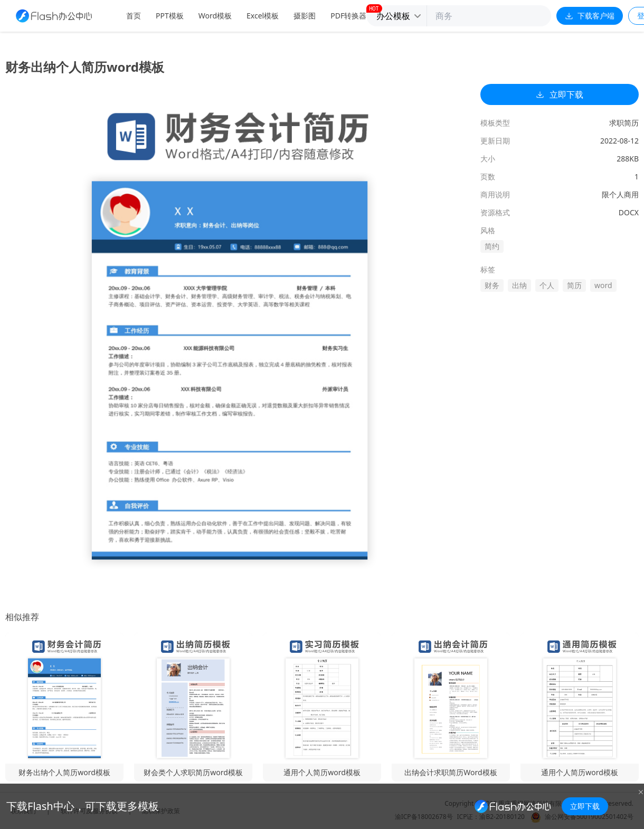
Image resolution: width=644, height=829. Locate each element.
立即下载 (560, 94)
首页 (134, 16)
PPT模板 (170, 16)
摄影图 (305, 16)
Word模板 (215, 16)
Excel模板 (263, 16)
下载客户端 (590, 16)
